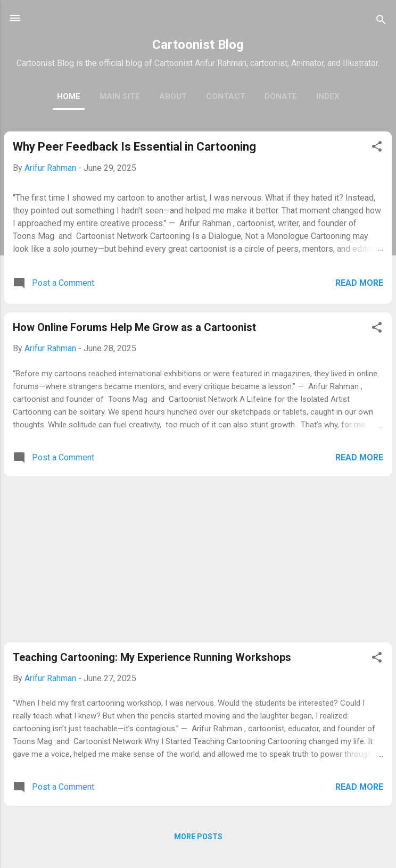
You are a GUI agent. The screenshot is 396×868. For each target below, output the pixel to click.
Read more (359, 283)
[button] (377, 148)
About (173, 96)
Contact (226, 96)
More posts (198, 837)
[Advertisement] (198, 559)
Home (69, 96)
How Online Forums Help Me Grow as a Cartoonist (134, 327)
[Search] (381, 22)
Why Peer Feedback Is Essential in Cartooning (134, 147)
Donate (281, 96)
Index (328, 96)
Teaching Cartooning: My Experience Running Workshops (152, 657)
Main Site (120, 96)
